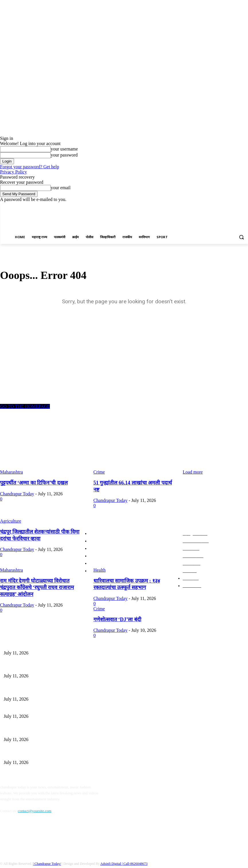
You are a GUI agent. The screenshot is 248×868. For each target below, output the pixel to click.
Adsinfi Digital (111, 852)
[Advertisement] (181, 221)
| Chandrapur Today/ (47, 852)
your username (64, 149)
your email (61, 188)
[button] (241, 237)
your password (64, 155)
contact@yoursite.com (35, 799)
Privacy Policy (13, 172)
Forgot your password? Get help (30, 167)
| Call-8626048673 (135, 852)
